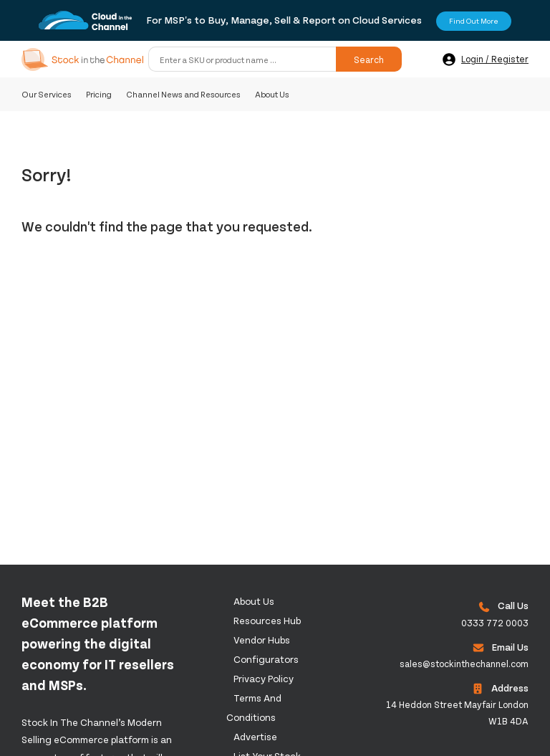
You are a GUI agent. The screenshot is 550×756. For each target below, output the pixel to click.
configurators (266, 659)
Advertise (255, 736)
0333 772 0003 (495, 623)
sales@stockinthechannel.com (464, 664)
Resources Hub (267, 620)
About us (254, 601)
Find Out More (474, 21)
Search (369, 59)
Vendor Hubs (262, 640)
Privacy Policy (264, 678)
